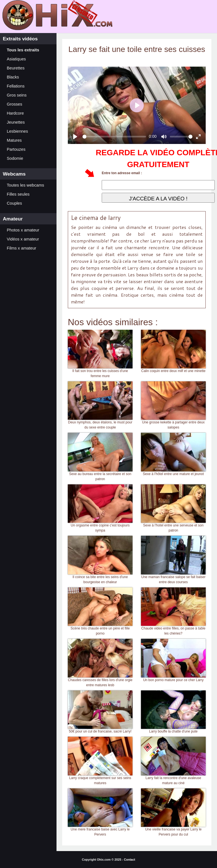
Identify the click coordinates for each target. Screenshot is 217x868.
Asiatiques (16, 59)
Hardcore (15, 113)
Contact (130, 860)
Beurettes (16, 68)
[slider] (114, 137)
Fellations (16, 86)
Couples (14, 203)
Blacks (13, 77)
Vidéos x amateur (23, 239)
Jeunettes (16, 122)
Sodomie (15, 158)
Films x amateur (21, 248)
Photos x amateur (23, 230)
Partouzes (16, 149)
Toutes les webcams (25, 185)
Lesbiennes (17, 131)
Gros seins (17, 95)
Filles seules (18, 194)
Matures (14, 140)
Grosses (15, 104)
